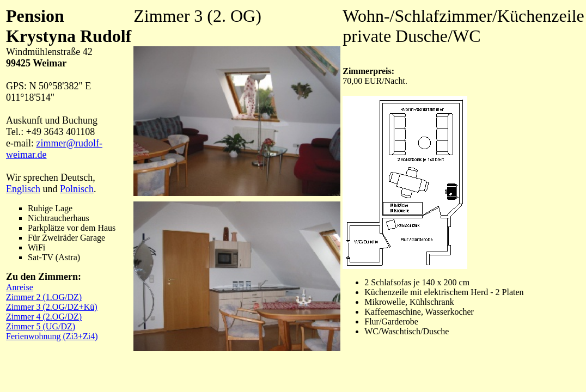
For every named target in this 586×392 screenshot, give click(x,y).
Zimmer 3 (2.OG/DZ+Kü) (52, 307)
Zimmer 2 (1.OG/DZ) (44, 297)
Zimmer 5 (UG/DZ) (41, 326)
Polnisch (77, 189)
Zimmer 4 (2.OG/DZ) (44, 317)
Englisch (23, 189)
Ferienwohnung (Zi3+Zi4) (52, 336)
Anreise (20, 287)
